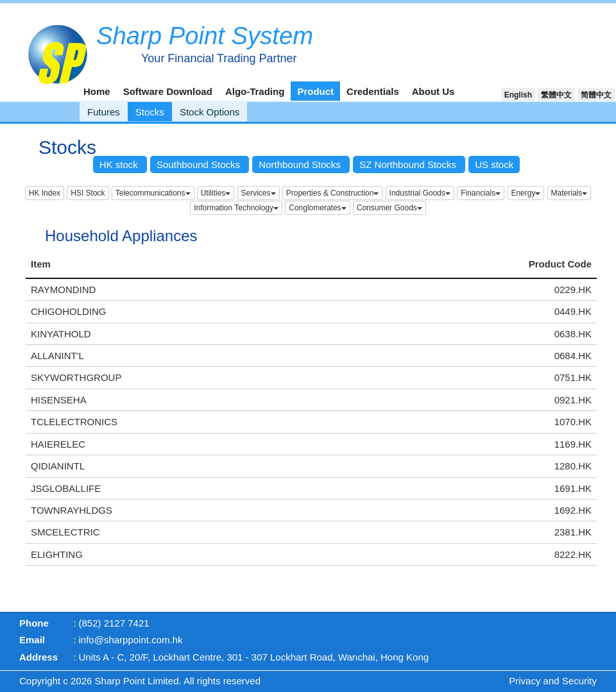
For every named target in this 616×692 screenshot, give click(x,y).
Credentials (373, 91)
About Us (433, 91)
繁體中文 (556, 95)
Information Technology (236, 208)
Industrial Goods (420, 193)
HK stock (120, 165)
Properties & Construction (333, 193)
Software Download (168, 91)
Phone (34, 623)
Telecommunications (153, 193)
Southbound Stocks (200, 165)
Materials (569, 193)
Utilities (216, 193)
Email (32, 640)
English (518, 95)
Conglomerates (317, 208)
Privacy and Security (553, 681)
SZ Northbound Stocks (409, 165)
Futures (104, 112)
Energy (526, 193)
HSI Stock (88, 193)
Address (38, 657)
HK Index (45, 193)
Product (315, 91)
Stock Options (210, 112)
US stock (494, 165)
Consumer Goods (389, 208)
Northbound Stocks (301, 165)
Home (97, 91)
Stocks (150, 112)
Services (259, 193)
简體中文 (596, 95)
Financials (481, 193)
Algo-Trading (255, 91)
